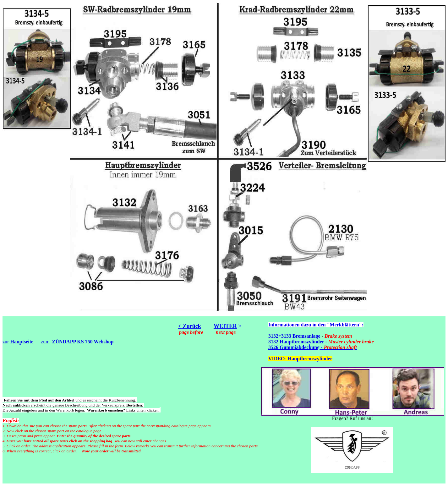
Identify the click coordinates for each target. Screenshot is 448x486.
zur (18, 342)
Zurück (191, 326)
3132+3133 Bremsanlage (294, 336)
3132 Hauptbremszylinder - (321, 342)
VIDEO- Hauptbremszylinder (300, 359)
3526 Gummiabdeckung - (313, 347)
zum (77, 342)
